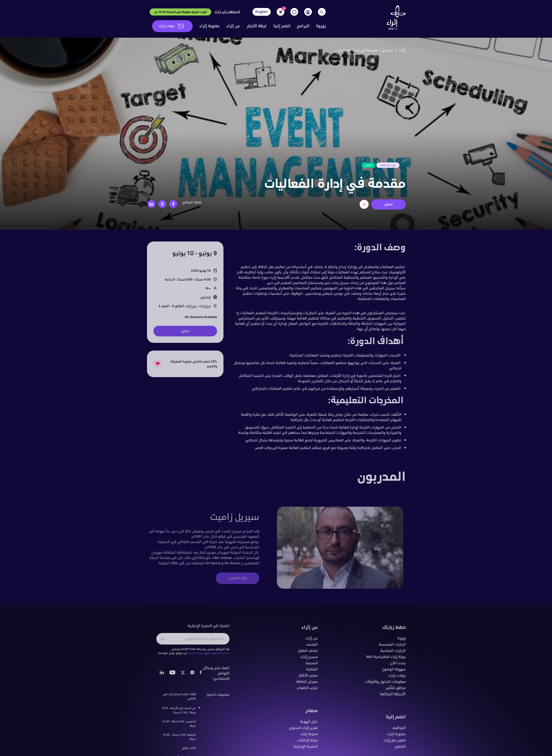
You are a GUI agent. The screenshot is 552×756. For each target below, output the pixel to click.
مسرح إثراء (309, 659)
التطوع (400, 748)
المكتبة (312, 671)
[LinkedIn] (162, 675)
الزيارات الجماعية (393, 652)
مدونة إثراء (309, 736)
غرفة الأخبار (257, 26)
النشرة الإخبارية (305, 748)
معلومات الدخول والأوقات (385, 684)
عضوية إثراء (209, 26)
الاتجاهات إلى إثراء (227, 12)
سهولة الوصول (394, 671)
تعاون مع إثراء (394, 742)
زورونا (321, 26)
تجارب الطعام (307, 690)
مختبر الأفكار (308, 677)
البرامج (303, 26)
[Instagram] (192, 675)
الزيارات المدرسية (392, 646)
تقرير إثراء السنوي (303, 730)
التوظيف (399, 730)
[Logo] (395, 19)
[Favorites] (294, 12)
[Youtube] (172, 675)
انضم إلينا (282, 26)
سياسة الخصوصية (219, 655)
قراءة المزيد (234, 580)
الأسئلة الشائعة (393, 696)
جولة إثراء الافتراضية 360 (386, 659)
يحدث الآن (398, 665)
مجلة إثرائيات (307, 742)
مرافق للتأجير (396, 690)
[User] (308, 12)
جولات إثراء (171, 26)
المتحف (312, 646)
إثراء (402, 50)
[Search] (322, 12)
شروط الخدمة (196, 655)
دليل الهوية (309, 723)
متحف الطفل (308, 652)
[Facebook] (201, 675)
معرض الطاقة (307, 684)
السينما (312, 665)
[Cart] (281, 12)
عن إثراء (233, 26)
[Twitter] (183, 675)
